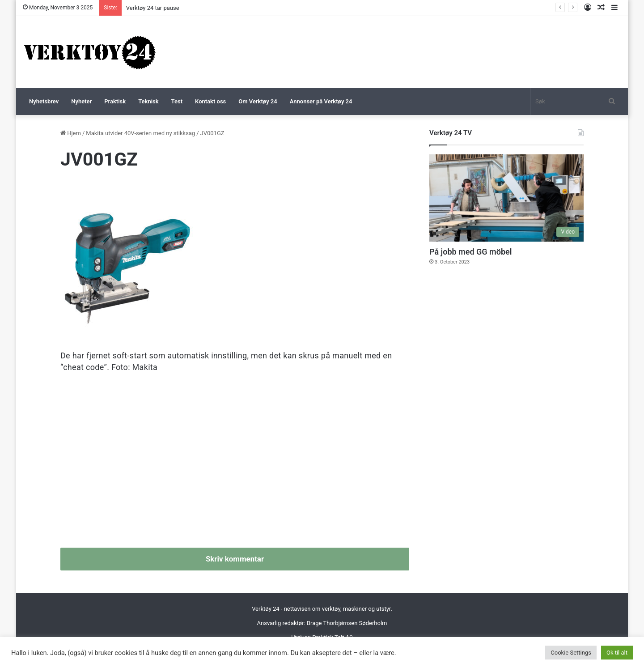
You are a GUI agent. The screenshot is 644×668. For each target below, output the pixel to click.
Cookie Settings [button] (571, 653)
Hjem (71, 133)
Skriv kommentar (235, 559)
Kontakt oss (210, 101)
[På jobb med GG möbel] (506, 198)
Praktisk (115, 101)
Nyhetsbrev (44, 101)
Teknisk (148, 101)
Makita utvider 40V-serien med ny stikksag (140, 133)
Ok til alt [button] (617, 653)
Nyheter (81, 101)
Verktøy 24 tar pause (153, 8)
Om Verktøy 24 (258, 101)
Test (177, 101)
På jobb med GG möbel (470, 252)
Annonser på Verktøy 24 (321, 101)
